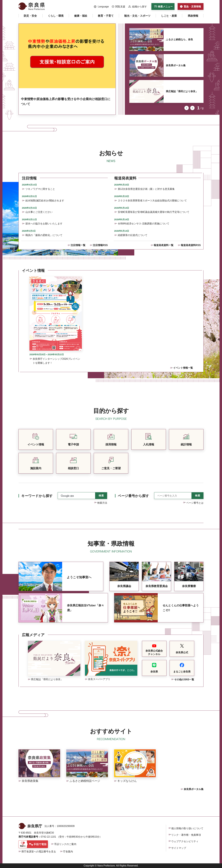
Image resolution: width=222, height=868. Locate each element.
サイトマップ (179, 848)
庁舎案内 (68, 852)
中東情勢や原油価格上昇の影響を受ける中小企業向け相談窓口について (66, 101)
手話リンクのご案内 (65, 844)
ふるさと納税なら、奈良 (179, 39)
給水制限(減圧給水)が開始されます (45, 201)
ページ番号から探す (133, 496)
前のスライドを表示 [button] (187, 108)
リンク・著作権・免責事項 (186, 835)
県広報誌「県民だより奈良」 (182, 91)
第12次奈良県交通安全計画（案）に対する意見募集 (146, 189)
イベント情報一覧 (183, 368)
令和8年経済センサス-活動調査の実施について (144, 224)
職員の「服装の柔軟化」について (44, 235)
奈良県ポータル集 (176, 65)
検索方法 (102, 503)
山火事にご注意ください (39, 212)
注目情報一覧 (78, 245)
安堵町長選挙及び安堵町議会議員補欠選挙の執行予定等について (154, 212)
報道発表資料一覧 (164, 245)
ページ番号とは (195, 503)
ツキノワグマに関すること (40, 189)
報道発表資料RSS (191, 245)
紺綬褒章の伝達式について (133, 235)
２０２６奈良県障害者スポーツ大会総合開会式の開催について (152, 201)
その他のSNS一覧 (184, 679)
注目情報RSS (100, 245)
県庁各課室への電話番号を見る (39, 852)
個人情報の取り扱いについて (187, 828)
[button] (101, 7)
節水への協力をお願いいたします (44, 224)
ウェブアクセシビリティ (185, 841)
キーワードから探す (37, 496)
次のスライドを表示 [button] (192, 108)
